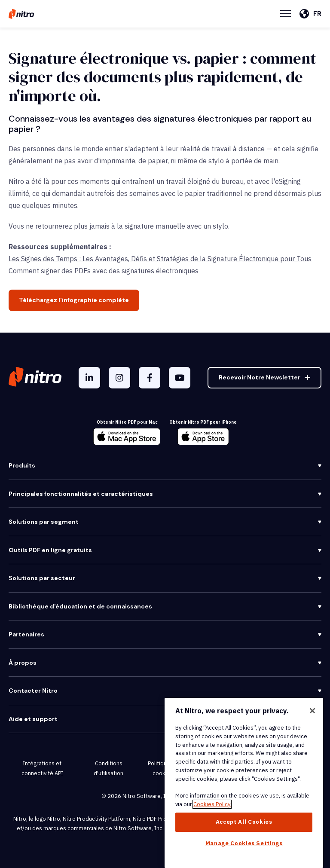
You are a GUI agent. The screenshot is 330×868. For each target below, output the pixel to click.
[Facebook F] (150, 378)
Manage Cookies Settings (244, 843)
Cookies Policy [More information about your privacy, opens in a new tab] (212, 804)
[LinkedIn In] (89, 378)
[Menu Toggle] (286, 14)
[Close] (312, 711)
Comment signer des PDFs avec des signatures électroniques (104, 271)
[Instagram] (119, 378)
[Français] (310, 14)
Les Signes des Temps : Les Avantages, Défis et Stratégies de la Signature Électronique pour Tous (160, 259)
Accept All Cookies (244, 822)
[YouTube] (180, 378)
